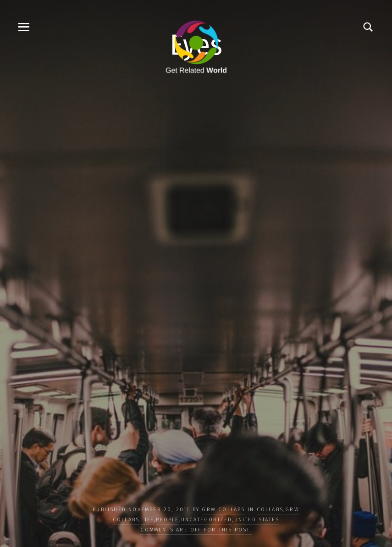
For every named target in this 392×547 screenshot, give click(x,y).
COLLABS (270, 510)
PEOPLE (167, 520)
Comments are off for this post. (196, 530)
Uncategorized (207, 520)
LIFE (148, 520)
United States (257, 520)
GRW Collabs (223, 510)
